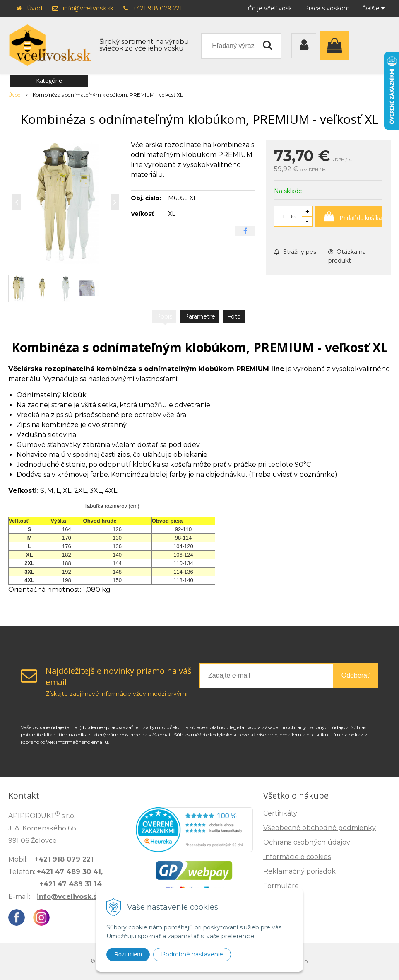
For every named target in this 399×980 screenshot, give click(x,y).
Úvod (35, 8)
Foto (234, 316)
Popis (164, 316)
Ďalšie (373, 8)
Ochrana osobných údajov (307, 842)
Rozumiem (128, 954)
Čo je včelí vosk (270, 8)
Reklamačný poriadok (299, 871)
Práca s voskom (327, 8)
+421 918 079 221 (157, 8)
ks (293, 216)
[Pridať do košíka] (349, 216)
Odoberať (356, 675)
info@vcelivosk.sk (88, 8)
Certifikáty (280, 813)
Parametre (200, 316)
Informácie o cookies (297, 857)
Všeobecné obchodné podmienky (320, 828)
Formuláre (281, 886)
